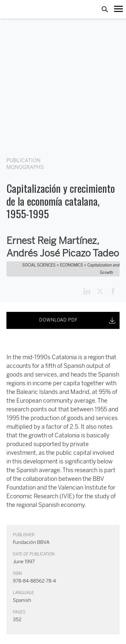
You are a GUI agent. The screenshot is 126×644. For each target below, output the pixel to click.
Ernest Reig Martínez (52, 241)
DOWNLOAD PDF (78, 321)
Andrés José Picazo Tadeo (63, 253)
